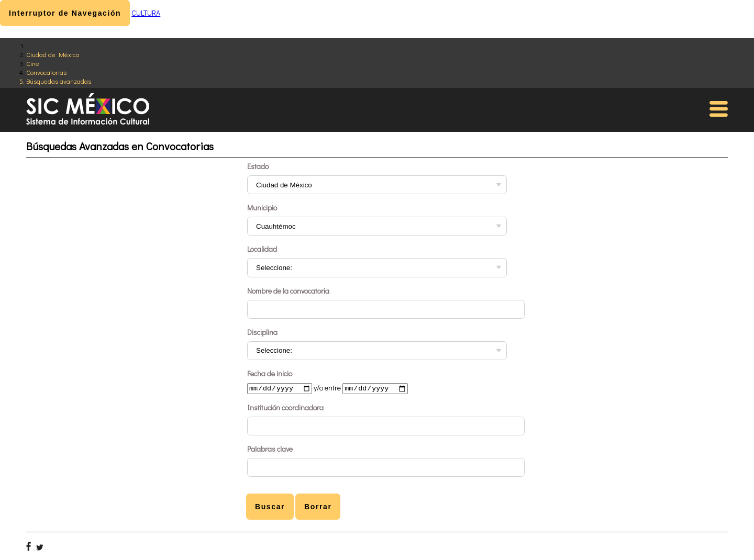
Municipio (262, 208)
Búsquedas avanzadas (59, 81)
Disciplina (262, 332)
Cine (33, 63)
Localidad (262, 249)
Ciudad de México (53, 54)
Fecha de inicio (270, 373)
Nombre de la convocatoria (288, 291)
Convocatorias (46, 72)
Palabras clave (270, 450)
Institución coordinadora (285, 408)
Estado (258, 166)
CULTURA (146, 13)
